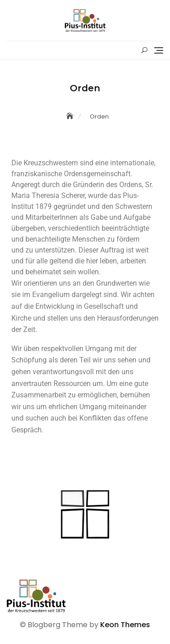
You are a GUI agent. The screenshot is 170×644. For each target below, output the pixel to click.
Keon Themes (125, 625)
